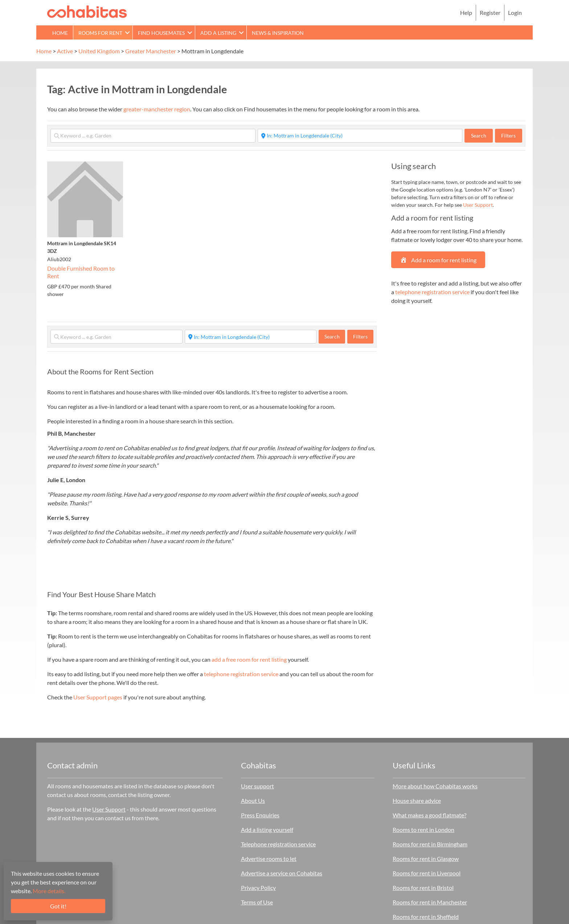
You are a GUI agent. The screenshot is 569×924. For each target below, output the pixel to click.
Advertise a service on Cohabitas (282, 873)
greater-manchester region (157, 109)
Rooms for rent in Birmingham (430, 844)
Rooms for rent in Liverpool (427, 873)
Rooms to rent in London (423, 829)
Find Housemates (161, 33)
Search (482, 135)
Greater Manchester (151, 51)
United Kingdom (99, 51)
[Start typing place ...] (360, 136)
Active (65, 51)
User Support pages (98, 697)
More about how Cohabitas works (435, 786)
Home (60, 33)
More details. (49, 891)
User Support (478, 205)
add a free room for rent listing (249, 659)
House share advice (417, 800)
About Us (253, 800)
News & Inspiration (278, 33)
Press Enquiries (260, 815)
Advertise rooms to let (269, 859)
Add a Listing (218, 33)
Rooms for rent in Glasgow (426, 859)
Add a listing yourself (267, 829)
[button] (127, 32)
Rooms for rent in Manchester (430, 902)
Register (490, 13)
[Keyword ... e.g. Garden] (153, 136)
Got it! (58, 906)
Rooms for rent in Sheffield (426, 917)
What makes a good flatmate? (429, 815)
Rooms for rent (100, 33)
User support (257, 786)
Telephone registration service (278, 844)
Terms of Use (257, 902)
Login (515, 13)
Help (466, 13)
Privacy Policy (258, 888)
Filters (508, 135)
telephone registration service (241, 674)
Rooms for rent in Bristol (423, 888)
